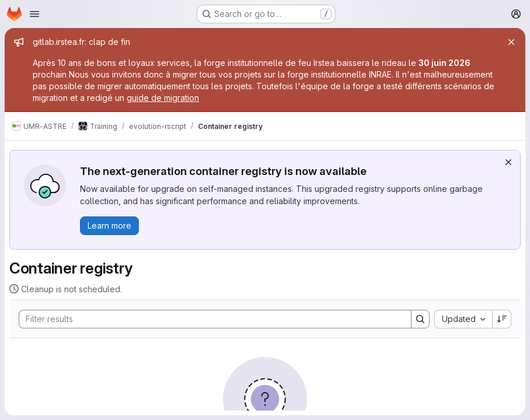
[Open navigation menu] (34, 14)
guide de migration (163, 98)
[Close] (511, 42)
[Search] (209, 319)
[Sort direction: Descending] (502, 319)
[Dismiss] (508, 162)
